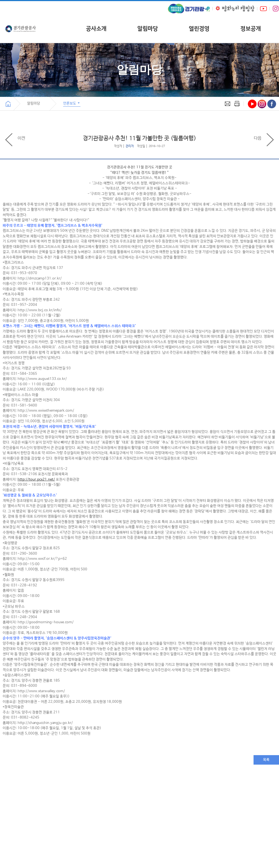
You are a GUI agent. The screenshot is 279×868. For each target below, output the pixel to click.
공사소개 (96, 29)
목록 (266, 760)
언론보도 (72, 103)
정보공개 (251, 29)
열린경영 (199, 29)
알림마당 (148, 29)
